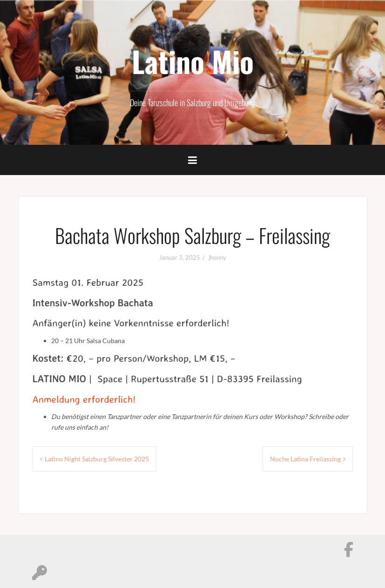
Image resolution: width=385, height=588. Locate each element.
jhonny (217, 257)
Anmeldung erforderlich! (84, 399)
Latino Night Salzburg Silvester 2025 (97, 459)
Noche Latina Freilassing (305, 459)
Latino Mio (193, 61)
